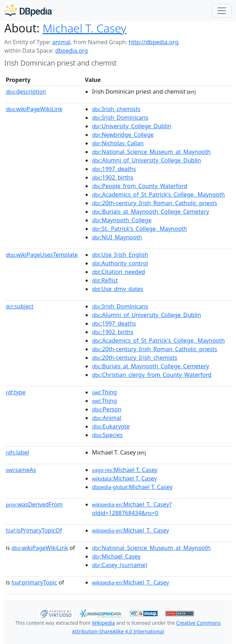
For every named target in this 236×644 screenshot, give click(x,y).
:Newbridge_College (123, 135)
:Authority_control (120, 263)
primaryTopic (34, 582)
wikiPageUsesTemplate (42, 255)
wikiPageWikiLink (34, 109)
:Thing (104, 392)
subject (20, 306)
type (16, 392)
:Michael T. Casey (125, 470)
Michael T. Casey (84, 28)
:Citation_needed (119, 272)
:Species (107, 435)
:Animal (107, 418)
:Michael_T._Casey (130, 530)
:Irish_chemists (116, 109)
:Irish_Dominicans (120, 118)
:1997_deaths (114, 169)
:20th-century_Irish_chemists (135, 358)
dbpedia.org (72, 51)
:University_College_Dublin (132, 126)
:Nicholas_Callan (118, 143)
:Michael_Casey (116, 556)
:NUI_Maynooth (117, 237)
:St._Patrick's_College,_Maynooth (139, 229)
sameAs (21, 470)
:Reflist (105, 280)
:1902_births (113, 177)
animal (61, 42)
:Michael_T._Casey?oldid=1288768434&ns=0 (132, 509)
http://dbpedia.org (153, 42)
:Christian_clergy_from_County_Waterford (152, 375)
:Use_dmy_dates (117, 289)
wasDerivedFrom (34, 504)
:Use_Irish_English (120, 255)
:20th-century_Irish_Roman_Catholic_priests (155, 203)
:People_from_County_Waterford (140, 186)
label (17, 452)
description (26, 92)
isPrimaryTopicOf (34, 530)
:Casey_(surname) (120, 565)
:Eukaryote (111, 426)
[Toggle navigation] (222, 11)
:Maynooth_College (122, 220)
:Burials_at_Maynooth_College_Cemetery (150, 212)
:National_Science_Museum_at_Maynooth (151, 152)
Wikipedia (103, 623)
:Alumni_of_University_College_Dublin (147, 160)
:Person (107, 409)
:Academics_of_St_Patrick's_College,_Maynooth (158, 194)
